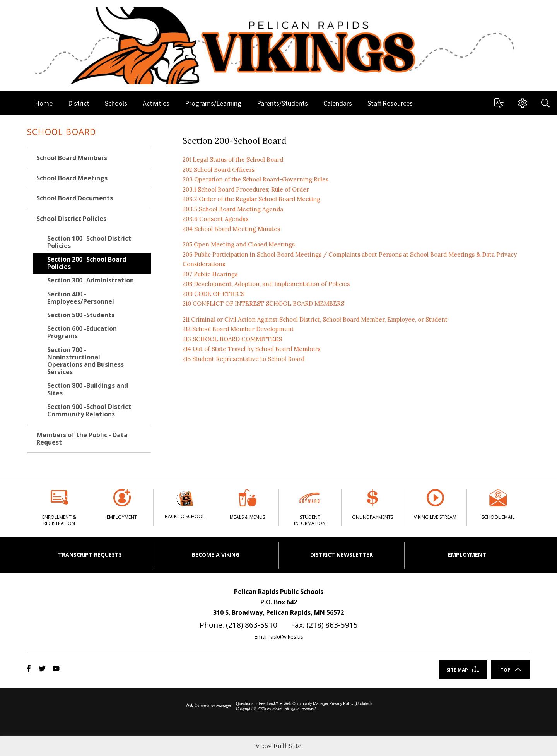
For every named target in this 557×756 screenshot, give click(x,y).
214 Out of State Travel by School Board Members (251, 349)
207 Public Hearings (210, 274)
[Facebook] (29, 683)
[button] (499, 103)
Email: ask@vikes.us (279, 651)
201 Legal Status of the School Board (233, 160)
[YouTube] (56, 683)
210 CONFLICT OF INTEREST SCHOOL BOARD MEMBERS (263, 304)
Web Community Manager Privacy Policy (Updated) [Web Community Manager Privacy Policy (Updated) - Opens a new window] (328, 718)
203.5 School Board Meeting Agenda (233, 209)
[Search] (545, 103)
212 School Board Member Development (238, 329)
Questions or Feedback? (257, 718)
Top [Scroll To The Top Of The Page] (506, 684)
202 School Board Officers (219, 170)
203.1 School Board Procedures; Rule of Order (246, 189)
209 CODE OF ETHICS (214, 294)
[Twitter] (42, 683)
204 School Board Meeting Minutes (231, 229)
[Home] (44, 103)
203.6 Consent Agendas (215, 219)
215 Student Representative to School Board (243, 359)
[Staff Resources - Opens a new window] (390, 103)
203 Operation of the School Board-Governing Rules (255, 179)
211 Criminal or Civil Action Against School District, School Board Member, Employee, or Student (315, 319)
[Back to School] (185, 507)
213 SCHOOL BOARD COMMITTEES (232, 339)
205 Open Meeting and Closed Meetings (239, 244)
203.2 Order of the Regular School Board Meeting (251, 199)
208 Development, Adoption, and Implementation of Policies (266, 284)
